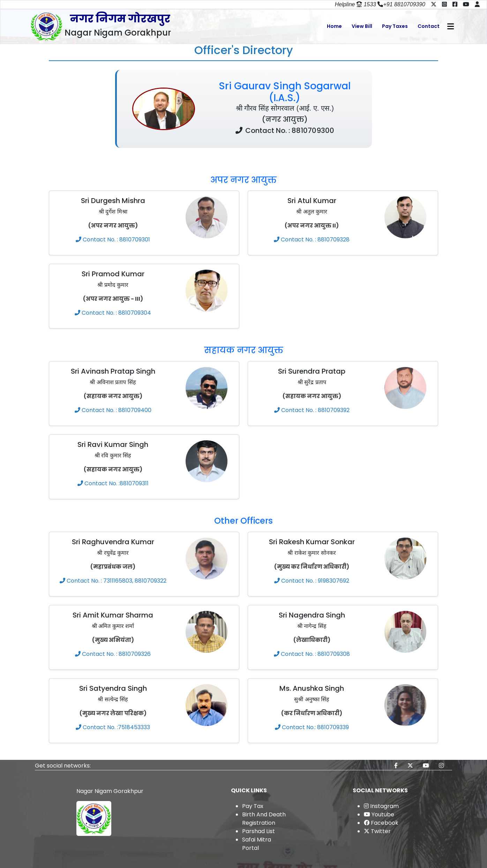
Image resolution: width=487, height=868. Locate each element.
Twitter (377, 831)
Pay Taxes (395, 26)
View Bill (362, 26)
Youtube (379, 814)
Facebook (381, 823)
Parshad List (259, 831)
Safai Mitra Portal (257, 844)
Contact (429, 26)
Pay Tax (253, 806)
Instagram (381, 806)
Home (334, 26)
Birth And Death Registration (264, 819)
